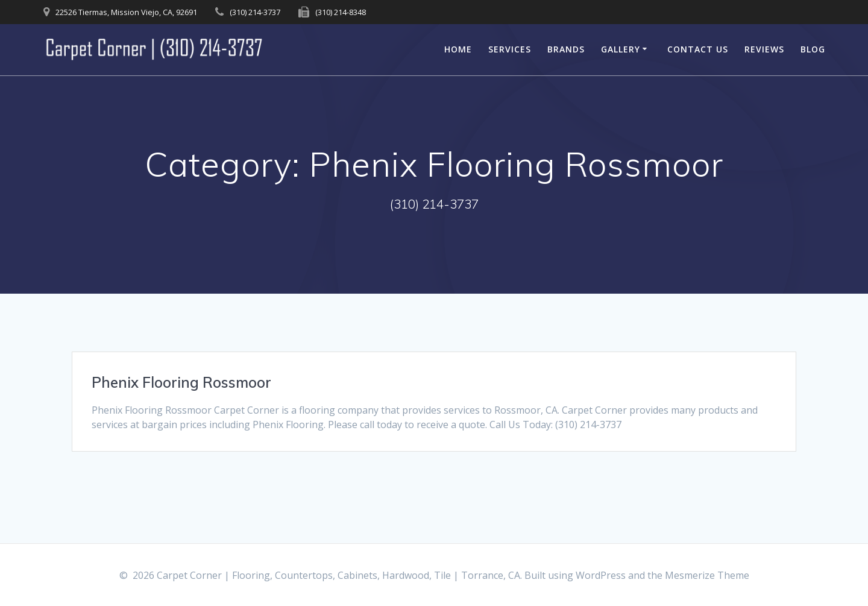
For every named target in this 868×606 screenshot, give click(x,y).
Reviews (764, 49)
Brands (566, 49)
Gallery (621, 49)
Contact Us (698, 49)
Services (510, 49)
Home (458, 49)
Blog (813, 49)
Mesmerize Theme (707, 575)
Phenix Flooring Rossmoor (181, 382)
